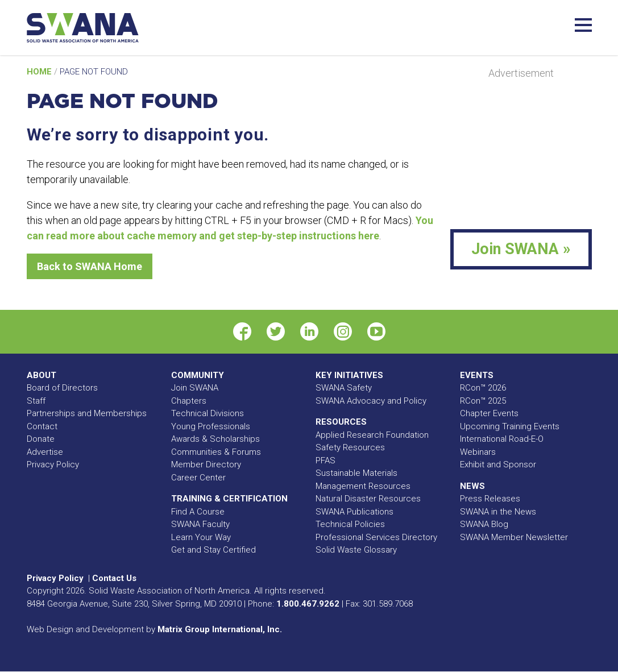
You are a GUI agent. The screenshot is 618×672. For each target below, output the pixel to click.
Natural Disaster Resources (368, 499)
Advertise (45, 452)
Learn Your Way (201, 537)
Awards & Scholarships (215, 439)
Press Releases (490, 499)
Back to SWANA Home (90, 266)
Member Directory (206, 464)
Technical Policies (350, 524)
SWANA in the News (498, 512)
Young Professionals (211, 426)
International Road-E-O (502, 439)
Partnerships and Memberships (87, 413)
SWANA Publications (354, 512)
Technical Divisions (208, 413)
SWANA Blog (484, 524)
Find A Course (198, 512)
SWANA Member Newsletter (514, 537)
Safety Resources (350, 447)
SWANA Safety (344, 388)
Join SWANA (195, 388)
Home (40, 72)
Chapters (189, 401)
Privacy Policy (53, 464)
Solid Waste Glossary (356, 550)
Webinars (478, 452)
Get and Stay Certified (213, 550)
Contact (42, 426)
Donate (41, 439)
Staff (36, 401)
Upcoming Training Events (510, 426)
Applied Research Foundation (372, 435)
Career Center (198, 478)
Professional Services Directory (376, 537)
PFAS (325, 461)
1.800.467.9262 (308, 604)
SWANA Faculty (200, 524)
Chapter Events (489, 413)
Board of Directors (62, 388)
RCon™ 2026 (483, 388)
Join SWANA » (521, 249)
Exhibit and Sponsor (498, 464)
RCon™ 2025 (483, 401)
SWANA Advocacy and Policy (371, 401)
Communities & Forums (216, 452)
